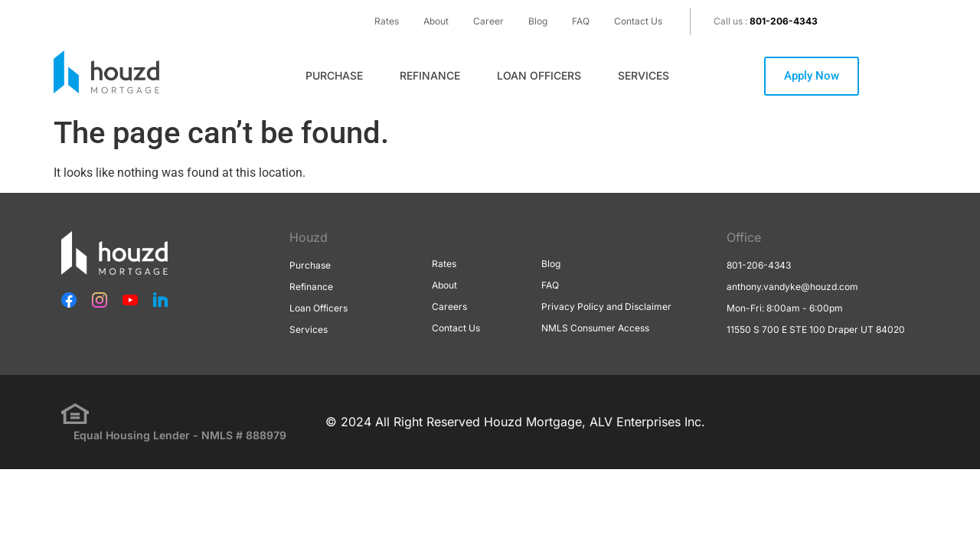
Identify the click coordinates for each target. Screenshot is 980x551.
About (436, 21)
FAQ (581, 21)
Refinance (430, 75)
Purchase (334, 75)
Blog (538, 21)
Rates (387, 21)
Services (644, 75)
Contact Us (638, 21)
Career (488, 21)
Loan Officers (539, 75)
